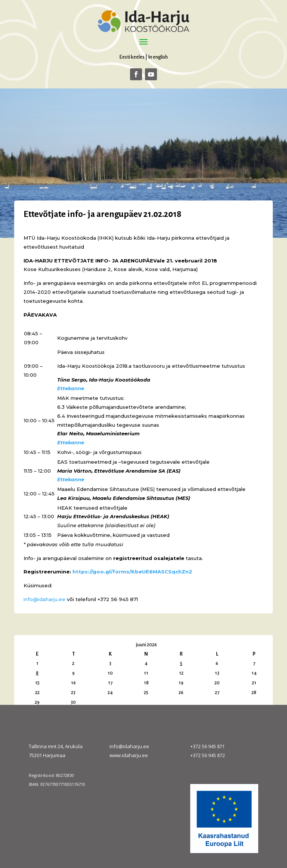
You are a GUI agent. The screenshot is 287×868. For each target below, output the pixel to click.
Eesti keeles (132, 57)
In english (158, 57)
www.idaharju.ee (129, 755)
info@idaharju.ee (44, 599)
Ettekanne (71, 388)
